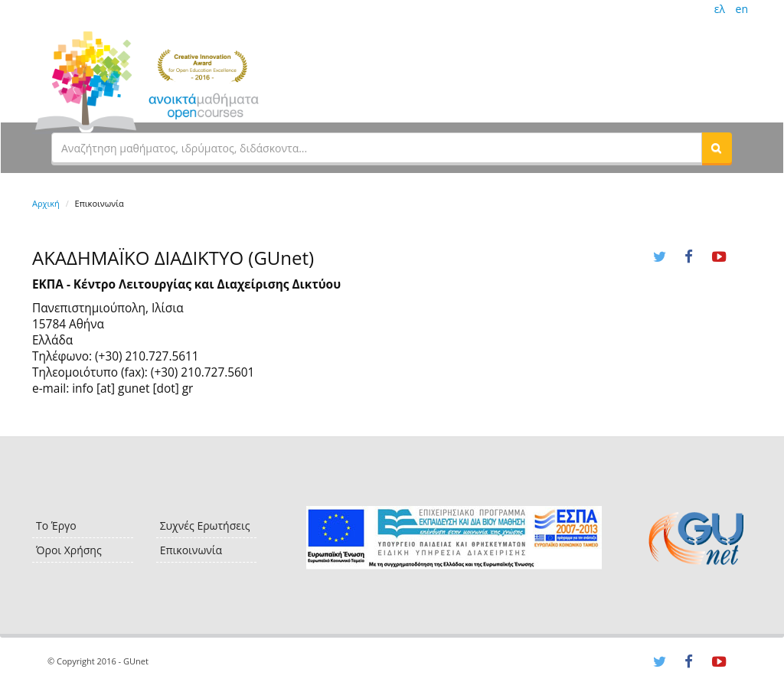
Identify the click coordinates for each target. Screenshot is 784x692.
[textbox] (377, 148)
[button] (717, 148)
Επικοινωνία (191, 550)
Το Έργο (56, 526)
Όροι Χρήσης (69, 550)
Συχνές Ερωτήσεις (205, 526)
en (742, 9)
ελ (720, 9)
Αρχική (46, 203)
